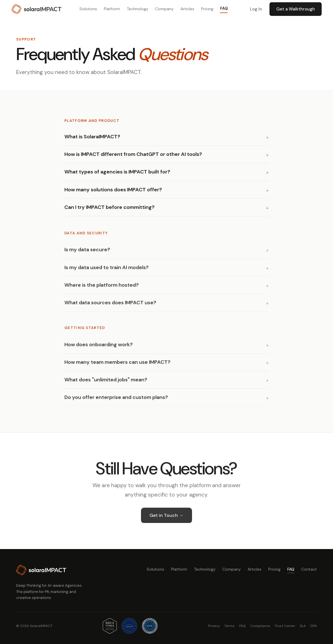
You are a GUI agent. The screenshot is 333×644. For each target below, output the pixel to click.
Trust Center (285, 626)
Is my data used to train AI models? (107, 269)
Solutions (88, 9)
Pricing (207, 9)
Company (164, 9)
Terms (229, 626)
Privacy (214, 626)
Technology (138, 9)
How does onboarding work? (99, 346)
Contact (309, 569)
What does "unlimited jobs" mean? (106, 382)
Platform (112, 9)
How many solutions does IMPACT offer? (113, 190)
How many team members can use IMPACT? (117, 364)
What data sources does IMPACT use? (110, 305)
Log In (256, 9)
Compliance (260, 626)
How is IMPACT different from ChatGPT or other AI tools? (133, 154)
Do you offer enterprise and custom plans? (116, 399)
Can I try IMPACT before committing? (109, 207)
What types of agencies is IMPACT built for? (117, 172)
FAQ (224, 8)
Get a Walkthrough (296, 9)
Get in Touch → (166, 517)
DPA (314, 626)
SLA (303, 626)
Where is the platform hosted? (102, 287)
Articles (187, 9)
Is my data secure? (87, 252)
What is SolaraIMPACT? (92, 137)
